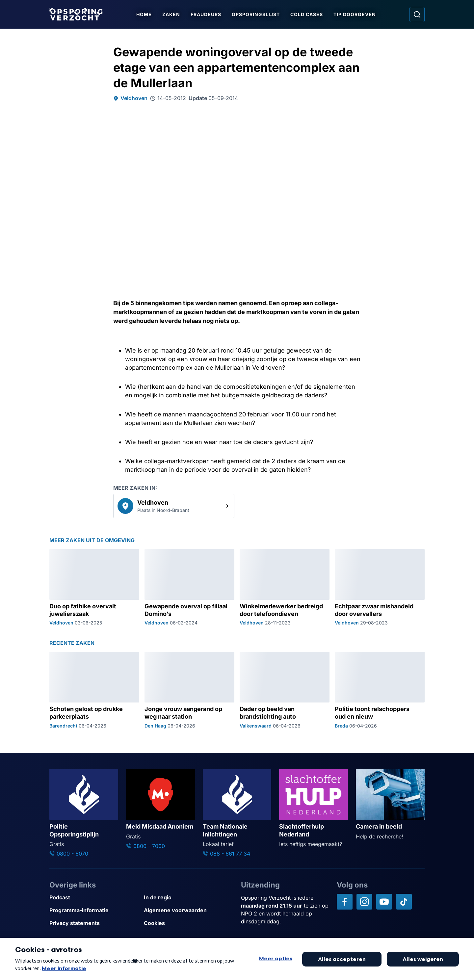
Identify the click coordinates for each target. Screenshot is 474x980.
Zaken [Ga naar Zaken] (171, 14)
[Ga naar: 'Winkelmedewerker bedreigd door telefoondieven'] (285, 588)
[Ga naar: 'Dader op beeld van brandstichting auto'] (285, 690)
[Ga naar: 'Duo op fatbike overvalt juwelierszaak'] (94, 588)
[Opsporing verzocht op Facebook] (345, 902)
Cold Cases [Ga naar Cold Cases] (307, 14)
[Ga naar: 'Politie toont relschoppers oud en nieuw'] (380, 690)
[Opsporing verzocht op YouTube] (384, 902)
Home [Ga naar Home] (144, 14)
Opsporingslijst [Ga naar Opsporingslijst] (256, 14)
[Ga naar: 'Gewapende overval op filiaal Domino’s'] (189, 588)
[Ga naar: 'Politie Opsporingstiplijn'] (84, 813)
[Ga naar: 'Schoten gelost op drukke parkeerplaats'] (94, 690)
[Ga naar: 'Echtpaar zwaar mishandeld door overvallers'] (380, 588)
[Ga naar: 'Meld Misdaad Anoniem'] (160, 809)
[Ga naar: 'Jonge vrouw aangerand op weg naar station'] (189, 690)
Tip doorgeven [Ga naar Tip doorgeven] (355, 14)
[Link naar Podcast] (94, 898)
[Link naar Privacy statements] (94, 923)
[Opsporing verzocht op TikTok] (404, 902)
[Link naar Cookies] (188, 923)
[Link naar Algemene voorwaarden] (188, 910)
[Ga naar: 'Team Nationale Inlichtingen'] (237, 813)
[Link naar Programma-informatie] (94, 910)
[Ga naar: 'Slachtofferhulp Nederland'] (314, 808)
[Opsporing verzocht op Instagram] (364, 902)
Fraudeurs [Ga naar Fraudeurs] (206, 14)
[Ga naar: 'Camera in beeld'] (390, 805)
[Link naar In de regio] (188, 898)
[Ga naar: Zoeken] (417, 14)
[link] (174, 506)
